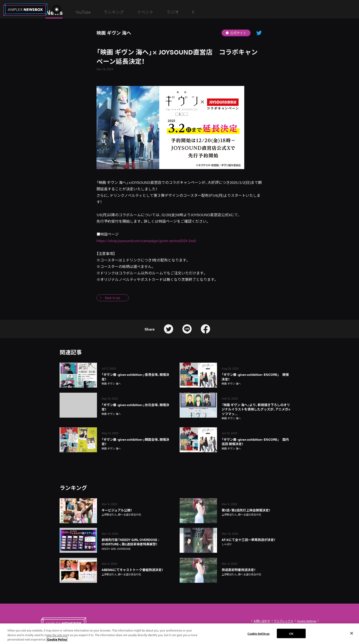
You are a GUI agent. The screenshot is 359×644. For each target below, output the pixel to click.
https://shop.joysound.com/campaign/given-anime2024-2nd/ (146, 241)
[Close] (352, 634)
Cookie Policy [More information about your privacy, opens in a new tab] (57, 640)
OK (291, 634)
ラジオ (208, 12)
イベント (180, 12)
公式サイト (236, 33)
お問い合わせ (262, 621)
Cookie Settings (307, 621)
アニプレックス (284, 621)
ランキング (149, 12)
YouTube (118, 12)
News (89, 12)
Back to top (113, 298)
